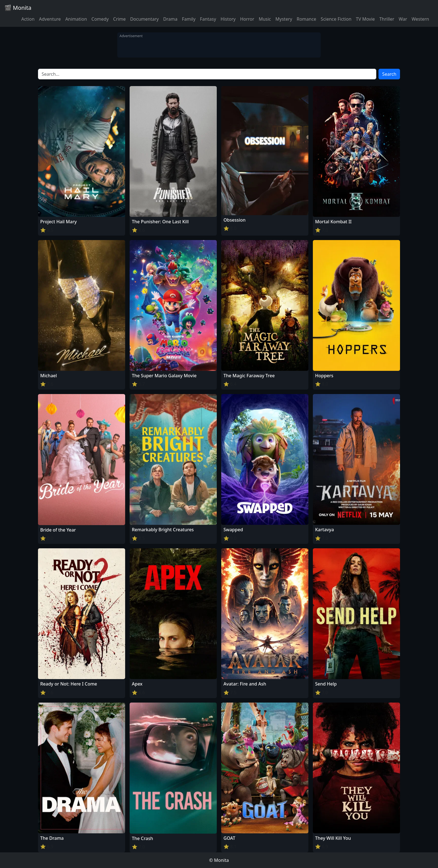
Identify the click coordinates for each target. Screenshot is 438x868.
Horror (247, 19)
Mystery (284, 19)
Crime (119, 19)
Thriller (387, 19)
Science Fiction (336, 19)
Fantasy (208, 19)
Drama (170, 19)
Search (389, 74)
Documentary (144, 19)
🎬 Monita (18, 8)
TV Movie (365, 19)
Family (189, 19)
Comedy (100, 19)
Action (28, 19)
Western (420, 19)
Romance (306, 19)
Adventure (50, 19)
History (228, 19)
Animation (76, 19)
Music (265, 19)
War (403, 19)
